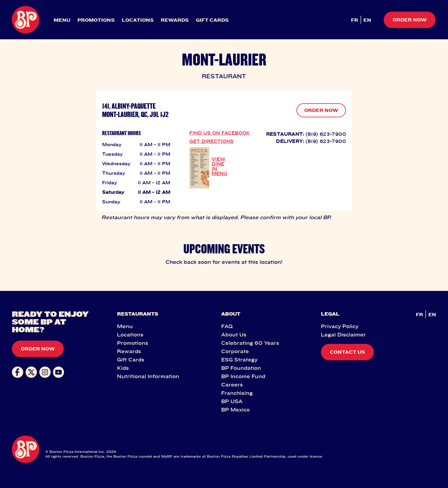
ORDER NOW (321, 110)
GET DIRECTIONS (211, 141)
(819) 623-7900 (326, 134)
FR (355, 20)
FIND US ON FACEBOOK (220, 133)
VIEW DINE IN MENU (220, 166)
